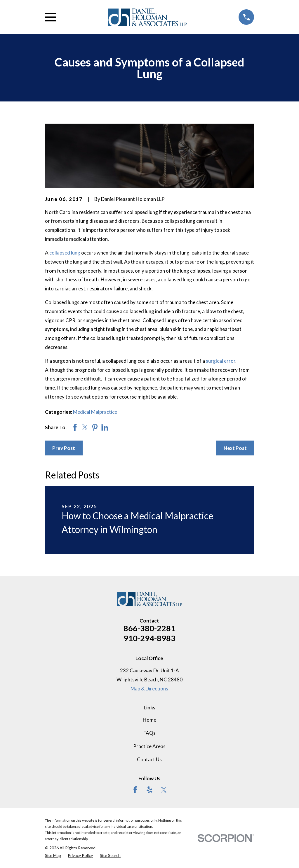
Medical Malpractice (95, 412)
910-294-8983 (149, 638)
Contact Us (149, 759)
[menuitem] (53, 855)
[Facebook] (135, 790)
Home (149, 720)
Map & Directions (149, 689)
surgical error (221, 361)
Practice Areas (149, 746)
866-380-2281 (149, 628)
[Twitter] (164, 790)
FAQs (149, 733)
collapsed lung (65, 253)
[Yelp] (149, 790)
